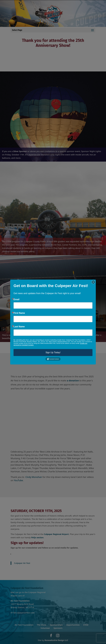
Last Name (19, 327)
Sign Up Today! (53, 352)
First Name (19, 313)
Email (16, 299)
